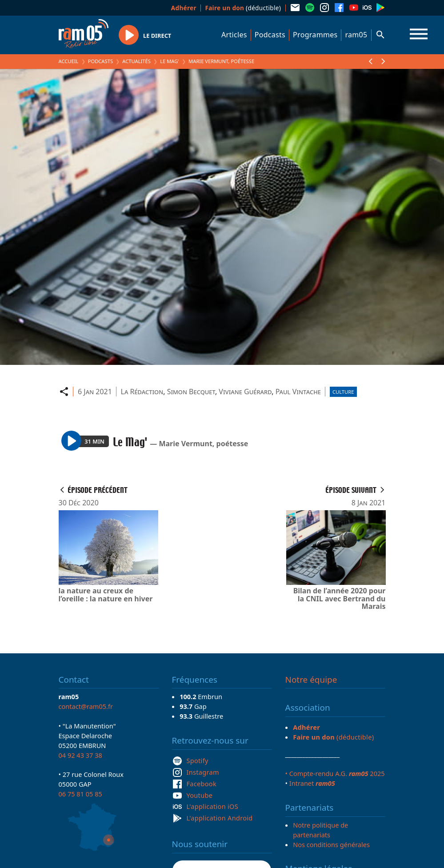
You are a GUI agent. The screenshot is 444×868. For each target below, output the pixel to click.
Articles (234, 35)
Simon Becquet (191, 392)
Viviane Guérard (245, 392)
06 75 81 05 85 (80, 794)
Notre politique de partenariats (320, 830)
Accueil (69, 61)
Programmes (315, 35)
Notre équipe (311, 680)
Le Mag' (170, 61)
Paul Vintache (298, 392)
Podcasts (270, 35)
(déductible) (243, 8)
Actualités (136, 61)
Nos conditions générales (331, 844)
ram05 (356, 35)
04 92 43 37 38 (80, 755)
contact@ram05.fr (86, 706)
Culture (343, 392)
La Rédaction (142, 392)
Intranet (312, 783)
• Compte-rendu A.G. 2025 (335, 773)
